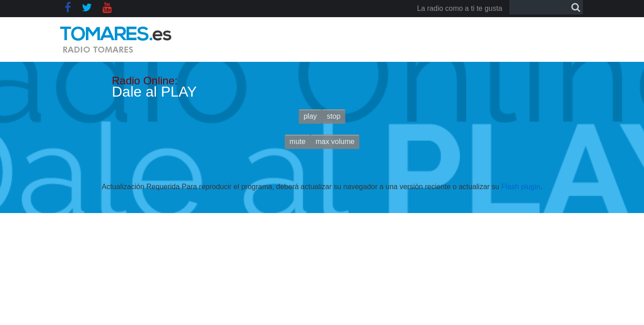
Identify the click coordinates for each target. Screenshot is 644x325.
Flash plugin (521, 187)
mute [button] (298, 142)
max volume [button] (335, 142)
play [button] (310, 116)
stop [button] (334, 116)
